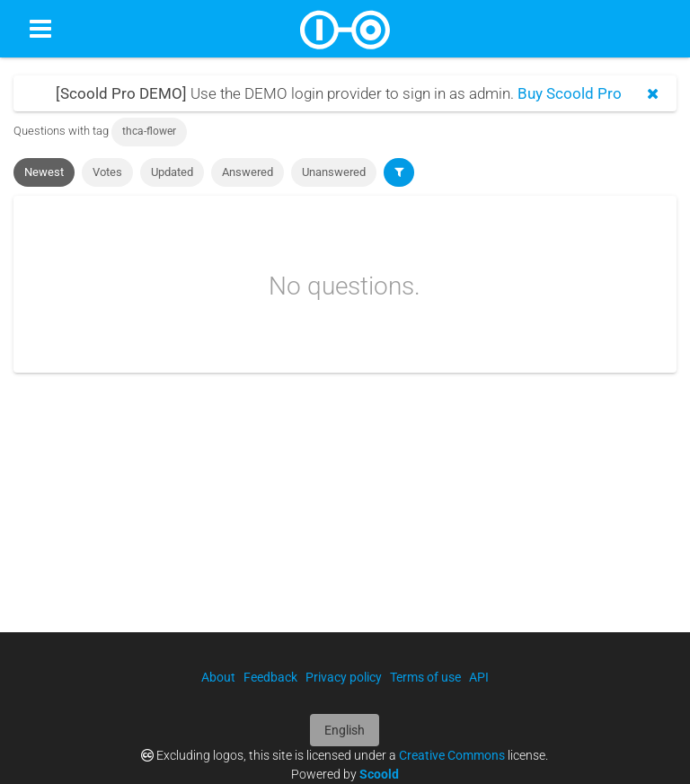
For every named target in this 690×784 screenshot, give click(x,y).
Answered (248, 172)
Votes (107, 172)
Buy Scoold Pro (570, 93)
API (479, 677)
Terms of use (425, 677)
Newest (44, 172)
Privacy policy (344, 677)
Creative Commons (452, 755)
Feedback (270, 677)
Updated (172, 172)
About (218, 677)
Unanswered (334, 172)
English (345, 730)
